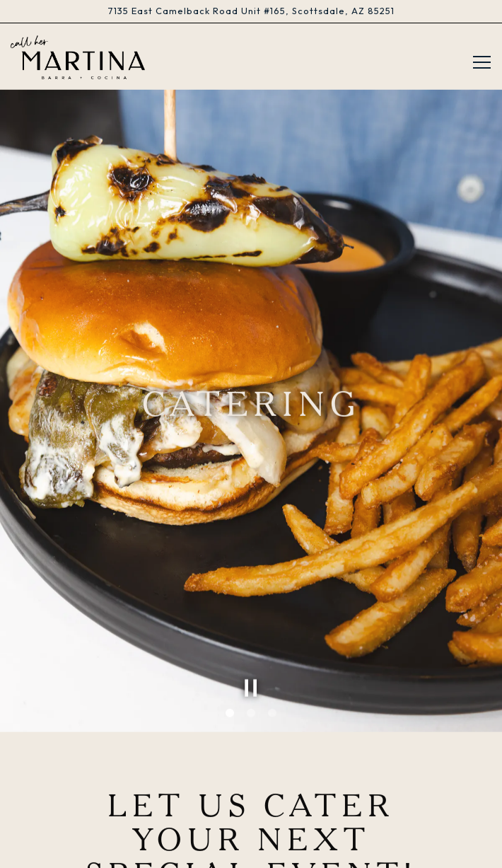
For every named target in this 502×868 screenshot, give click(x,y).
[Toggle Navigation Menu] (482, 62)
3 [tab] (272, 688)
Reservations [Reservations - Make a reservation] (251, 816)
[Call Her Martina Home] (78, 56)
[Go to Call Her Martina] (251, 11)
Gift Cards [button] (251, 850)
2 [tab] (251, 688)
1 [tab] (230, 688)
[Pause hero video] (251, 662)
